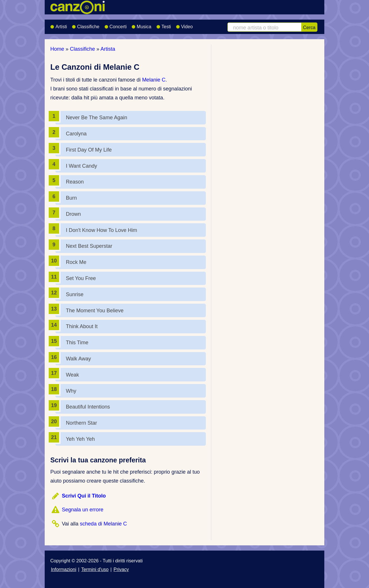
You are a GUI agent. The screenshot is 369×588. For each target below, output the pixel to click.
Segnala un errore (82, 510)
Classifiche (85, 25)
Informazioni (63, 569)
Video (184, 25)
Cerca (309, 27)
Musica (141, 25)
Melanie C (154, 80)
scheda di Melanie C (103, 524)
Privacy (121, 569)
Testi (164, 25)
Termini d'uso (95, 569)
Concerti (116, 25)
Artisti (59, 25)
